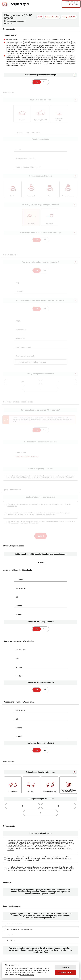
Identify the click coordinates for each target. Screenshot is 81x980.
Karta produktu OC (52, 17)
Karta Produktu (28, 58)
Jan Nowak (40, 563)
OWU (40, 17)
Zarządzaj (65, 967)
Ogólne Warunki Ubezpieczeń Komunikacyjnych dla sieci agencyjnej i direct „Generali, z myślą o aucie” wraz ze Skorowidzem (40, 843)
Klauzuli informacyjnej (27, 975)
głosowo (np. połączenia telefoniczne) (20, 930)
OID (54, 63)
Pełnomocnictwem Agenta (16, 65)
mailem (10, 936)
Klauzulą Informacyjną (64, 63)
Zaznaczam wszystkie (15, 925)
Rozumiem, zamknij (65, 972)
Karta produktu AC (69, 17)
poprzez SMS (12, 941)
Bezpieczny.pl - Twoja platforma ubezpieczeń (15, 4)
